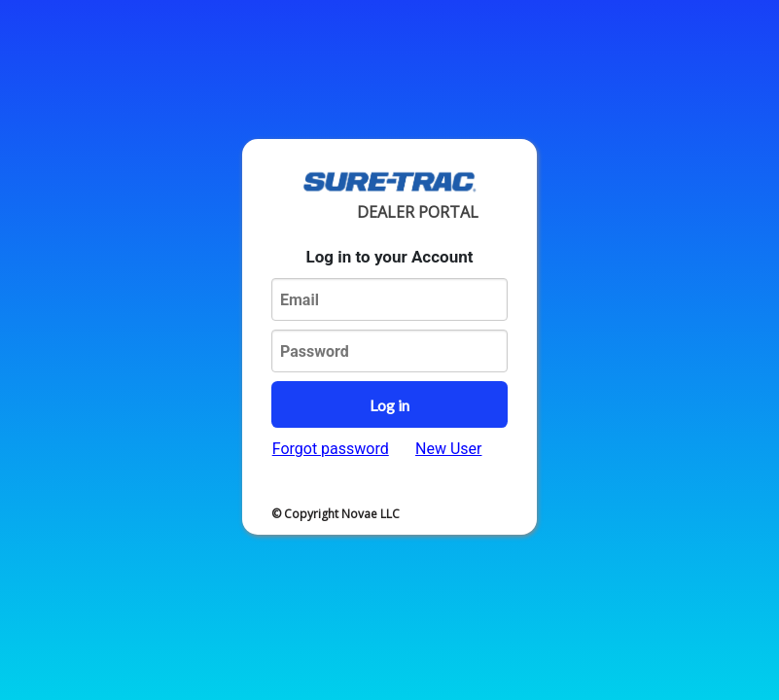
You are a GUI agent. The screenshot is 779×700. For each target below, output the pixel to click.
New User (448, 449)
